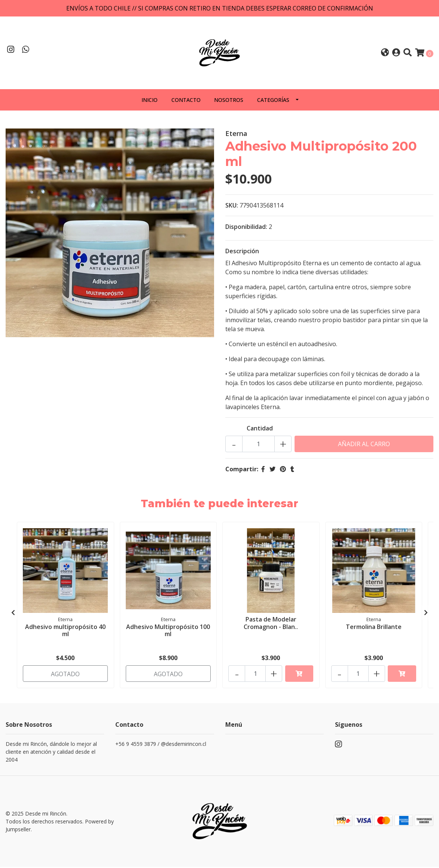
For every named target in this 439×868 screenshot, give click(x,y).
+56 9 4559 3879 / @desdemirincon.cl (161, 745)
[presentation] (13, 614)
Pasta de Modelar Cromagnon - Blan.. (271, 624)
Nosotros (229, 101)
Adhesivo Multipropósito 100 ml (168, 631)
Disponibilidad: (246, 228)
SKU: (232, 207)
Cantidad (260, 430)
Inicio (150, 101)
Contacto (186, 101)
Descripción (242, 252)
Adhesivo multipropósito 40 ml (65, 631)
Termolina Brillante (374, 628)
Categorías (273, 101)
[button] (385, 54)
